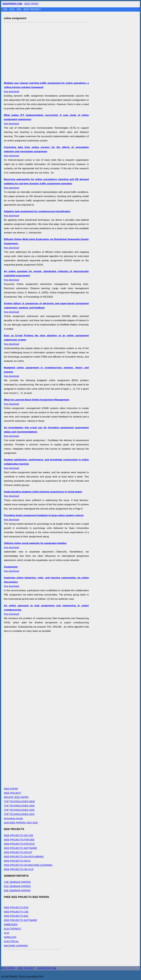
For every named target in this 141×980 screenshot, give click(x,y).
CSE (5, 9)
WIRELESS (10, 937)
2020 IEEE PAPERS (15, 823)
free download (46, 151)
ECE (12, 9)
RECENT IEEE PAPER (16, 797)
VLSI (7, 933)
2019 (29, 823)
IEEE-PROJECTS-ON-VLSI (19, 869)
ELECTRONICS (13, 929)
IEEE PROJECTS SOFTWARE (21, 848)
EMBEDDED (11, 925)
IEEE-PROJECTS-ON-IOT (18, 852)
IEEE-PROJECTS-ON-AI (17, 861)
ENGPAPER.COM (47, 968)
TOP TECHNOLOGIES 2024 (19, 814)
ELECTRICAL (11, 941)
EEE (19, 9)
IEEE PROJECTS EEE (16, 916)
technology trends (13, 818)
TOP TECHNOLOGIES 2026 (19, 806)
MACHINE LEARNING (16, 946)
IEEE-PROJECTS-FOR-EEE (19, 840)
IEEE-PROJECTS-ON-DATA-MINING (24, 857)
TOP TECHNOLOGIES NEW (19, 802)
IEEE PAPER (31, 4)
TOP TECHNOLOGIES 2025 (19, 810)
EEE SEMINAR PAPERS (17, 891)
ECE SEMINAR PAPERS (17, 886)
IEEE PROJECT (32, 9)
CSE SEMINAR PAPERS (17, 882)
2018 (35, 823)
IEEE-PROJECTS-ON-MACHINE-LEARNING (28, 865)
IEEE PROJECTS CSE (16, 912)
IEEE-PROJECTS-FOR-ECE (19, 844)
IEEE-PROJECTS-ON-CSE (19, 835)
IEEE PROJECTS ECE (16, 908)
